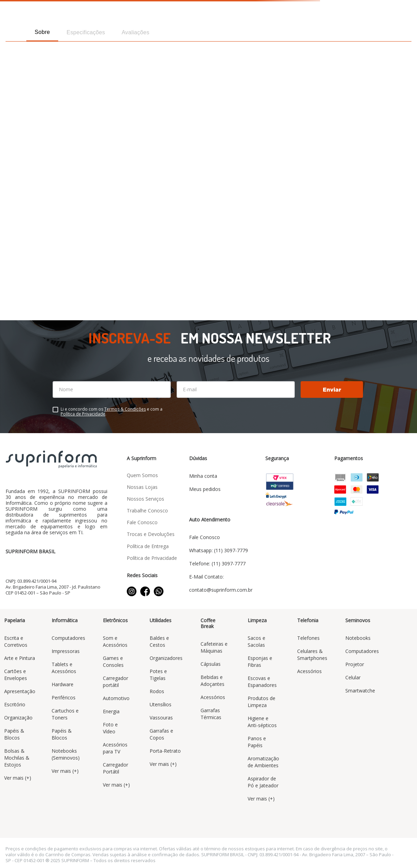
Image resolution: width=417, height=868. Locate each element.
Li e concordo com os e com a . (112, 412)
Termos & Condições (125, 409)
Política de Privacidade (83, 414)
